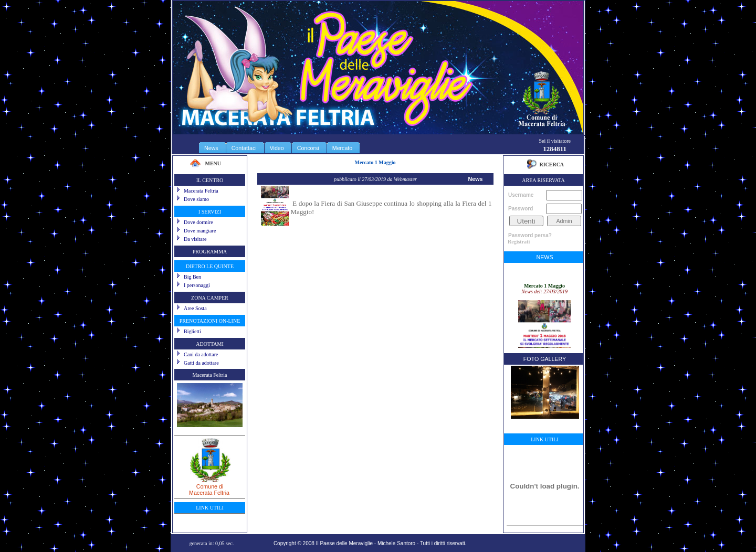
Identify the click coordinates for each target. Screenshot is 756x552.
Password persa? (530, 235)
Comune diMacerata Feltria (210, 486)
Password (521, 209)
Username (521, 195)
